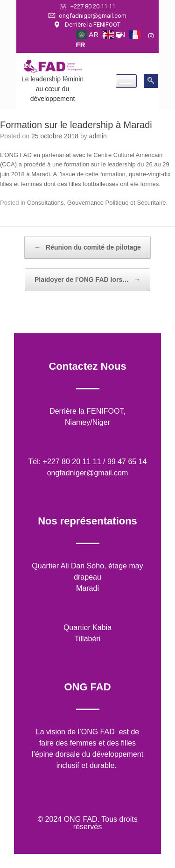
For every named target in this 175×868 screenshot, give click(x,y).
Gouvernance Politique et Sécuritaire (117, 203)
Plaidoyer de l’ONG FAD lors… (87, 280)
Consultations (45, 203)
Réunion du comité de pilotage (87, 247)
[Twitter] (124, 36)
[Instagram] (155, 36)
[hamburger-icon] (126, 81)
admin (98, 136)
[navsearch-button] (151, 81)
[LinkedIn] (140, 36)
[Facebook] (108, 36)
